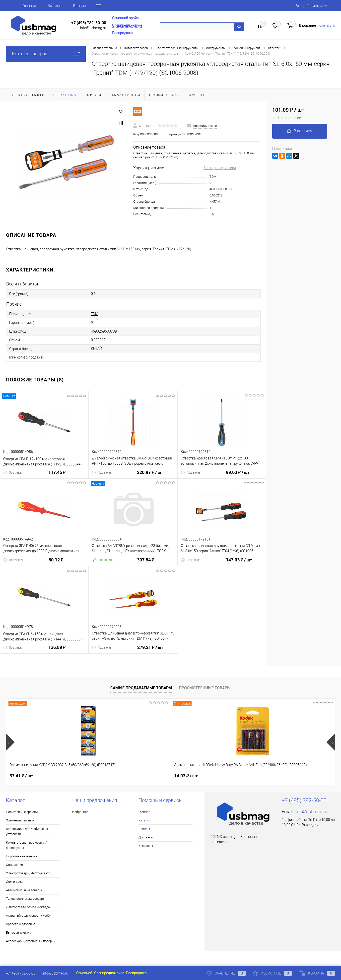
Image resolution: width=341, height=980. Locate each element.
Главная (29, 6)
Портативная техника (22, 856)
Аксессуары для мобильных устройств (27, 831)
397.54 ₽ (146, 563)
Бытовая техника (19, 933)
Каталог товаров (46, 54)
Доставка (146, 837)
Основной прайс (125, 18)
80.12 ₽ (56, 563)
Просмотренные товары (205, 688)
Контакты (146, 846)
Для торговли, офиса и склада (28, 907)
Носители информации (23, 812)
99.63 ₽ (238, 475)
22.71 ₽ (268, 776)
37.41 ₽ (21, 776)
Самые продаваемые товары (141, 688)
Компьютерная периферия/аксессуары (26, 845)
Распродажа (122, 33)
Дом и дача (14, 882)
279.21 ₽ (150, 650)
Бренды (80, 6)
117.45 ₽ (57, 475)
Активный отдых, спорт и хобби (29, 916)
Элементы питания (20, 820)
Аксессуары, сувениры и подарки (31, 941)
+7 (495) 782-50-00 (89, 23)
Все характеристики (220, 168)
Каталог (55, 6)
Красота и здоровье (21, 924)
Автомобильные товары (24, 890)
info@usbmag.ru (93, 28)
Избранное (80, 812)
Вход (300, 6)
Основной (84, 973)
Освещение (14, 865)
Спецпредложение (127, 25)
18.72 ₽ (186, 776)
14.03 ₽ (103, 776)
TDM (213, 177)
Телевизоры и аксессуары (26, 899)
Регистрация (318, 6)
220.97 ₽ (150, 475)
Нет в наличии (287, 118)
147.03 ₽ (239, 563)
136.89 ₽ (57, 650)
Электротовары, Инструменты (29, 873)
